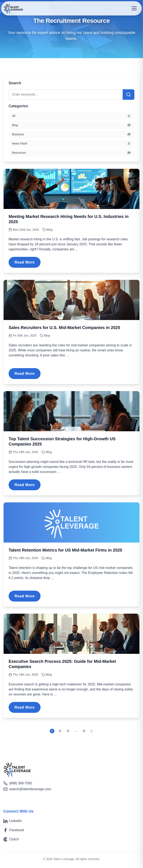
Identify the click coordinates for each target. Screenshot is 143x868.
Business (71, 134)
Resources (71, 153)
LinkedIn (13, 821)
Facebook (14, 830)
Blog (50, 230)
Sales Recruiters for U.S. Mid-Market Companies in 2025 (64, 328)
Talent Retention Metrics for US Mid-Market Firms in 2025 (65, 550)
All (71, 116)
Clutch (11, 839)
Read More (25, 262)
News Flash (71, 144)
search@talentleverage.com (27, 789)
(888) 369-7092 (18, 783)
